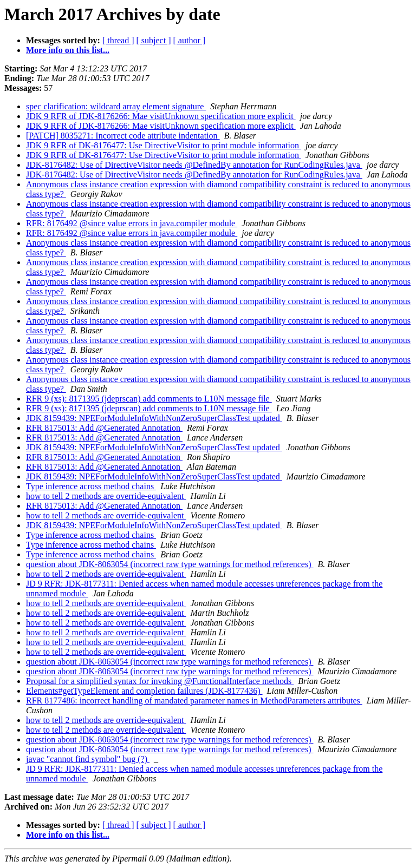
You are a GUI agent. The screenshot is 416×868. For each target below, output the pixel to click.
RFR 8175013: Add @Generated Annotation (104, 428)
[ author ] (190, 40)
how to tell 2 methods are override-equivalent (106, 496)
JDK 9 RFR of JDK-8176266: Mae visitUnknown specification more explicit (161, 116)
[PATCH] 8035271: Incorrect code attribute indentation (123, 136)
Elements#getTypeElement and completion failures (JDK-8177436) (144, 691)
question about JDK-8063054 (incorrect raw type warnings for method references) (170, 564)
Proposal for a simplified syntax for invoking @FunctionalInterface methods (160, 681)
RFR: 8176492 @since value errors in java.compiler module (132, 223)
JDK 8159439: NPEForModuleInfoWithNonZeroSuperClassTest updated (154, 418)
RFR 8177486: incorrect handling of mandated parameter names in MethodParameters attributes (194, 701)
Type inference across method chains (91, 486)
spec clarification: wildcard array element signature (116, 106)
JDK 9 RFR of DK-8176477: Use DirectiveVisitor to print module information (164, 145)
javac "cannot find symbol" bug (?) (88, 759)
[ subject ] (154, 40)
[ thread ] (118, 40)
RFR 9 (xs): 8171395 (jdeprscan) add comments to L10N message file (149, 399)
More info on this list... (68, 50)
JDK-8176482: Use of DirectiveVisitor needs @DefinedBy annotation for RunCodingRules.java (194, 165)
